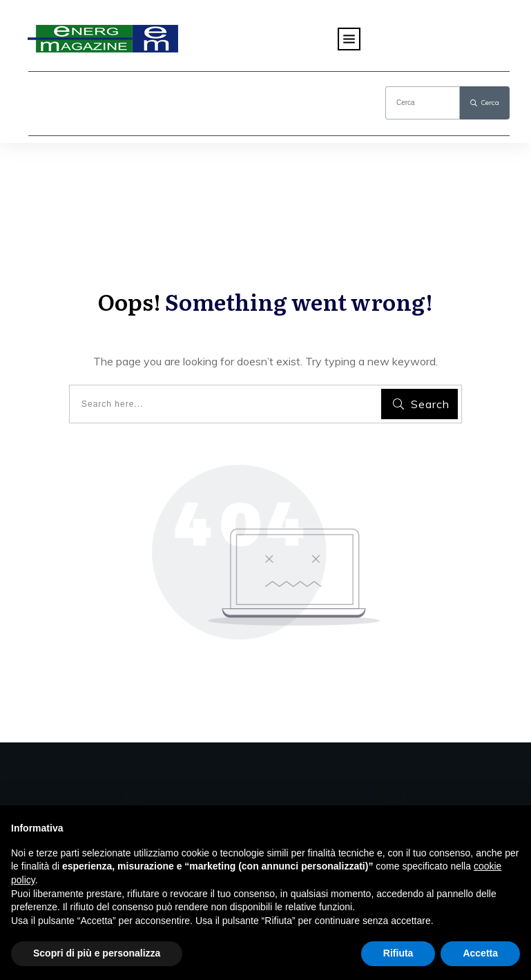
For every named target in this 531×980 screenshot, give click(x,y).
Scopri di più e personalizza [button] (97, 953)
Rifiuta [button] (398, 953)
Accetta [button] (480, 953)
